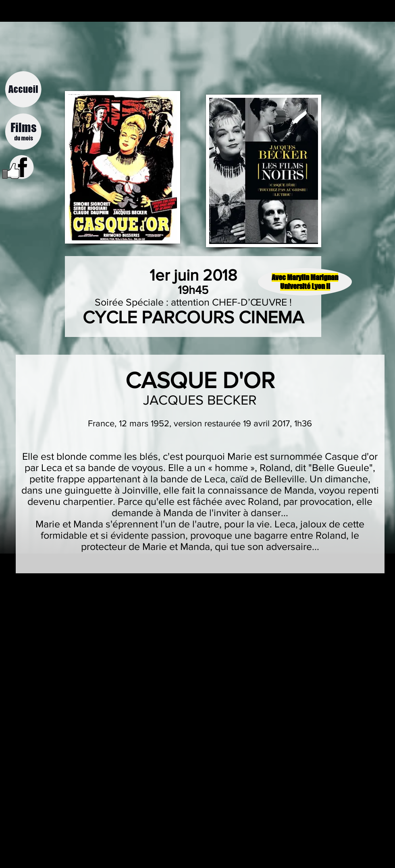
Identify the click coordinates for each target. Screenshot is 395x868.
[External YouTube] (180, 663)
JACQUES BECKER (200, 400)
